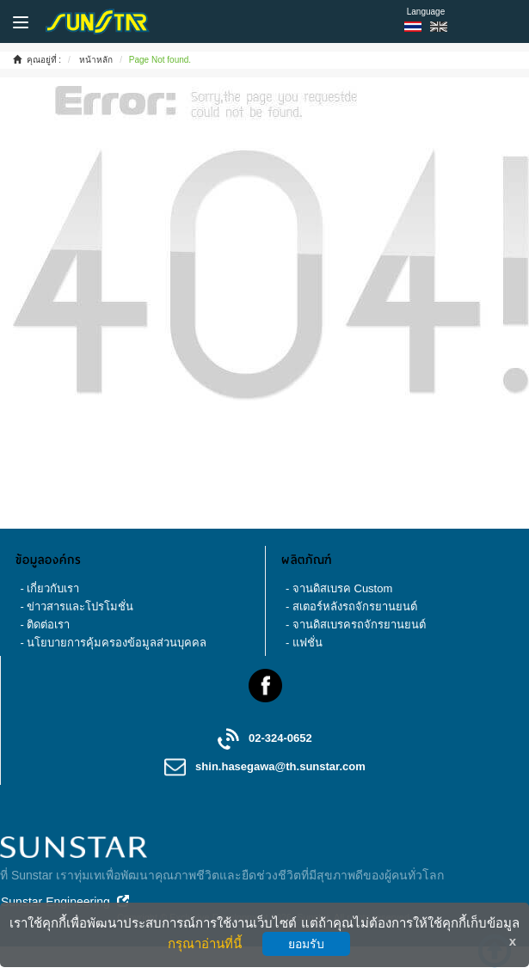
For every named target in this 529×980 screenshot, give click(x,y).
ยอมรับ (306, 944)
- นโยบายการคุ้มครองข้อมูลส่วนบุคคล (113, 643)
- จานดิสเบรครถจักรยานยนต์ (356, 625)
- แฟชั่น (304, 643)
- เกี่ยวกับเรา (49, 588)
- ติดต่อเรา (45, 625)
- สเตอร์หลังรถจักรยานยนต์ (351, 606)
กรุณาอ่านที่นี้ (205, 943)
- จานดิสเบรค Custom (339, 588)
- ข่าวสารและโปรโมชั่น (77, 606)
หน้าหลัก (96, 60)
